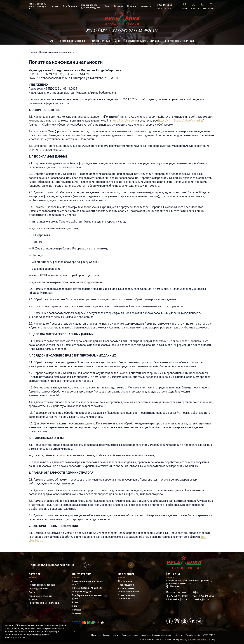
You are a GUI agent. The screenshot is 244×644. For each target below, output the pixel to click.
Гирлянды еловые (100, 41)
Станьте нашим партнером (126, 597)
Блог (107, 6)
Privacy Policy (187, 639)
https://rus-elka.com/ (124, 121)
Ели (52, 41)
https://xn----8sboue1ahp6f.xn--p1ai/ (181, 121)
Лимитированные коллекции (179, 41)
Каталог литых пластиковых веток (128, 590)
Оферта (179, 635)
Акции (55, 6)
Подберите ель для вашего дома (91, 6)
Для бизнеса (70, 6)
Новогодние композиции (72, 41)
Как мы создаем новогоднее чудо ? (38, 6)
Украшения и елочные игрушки (142, 41)
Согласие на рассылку (162, 635)
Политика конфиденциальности (105, 635)
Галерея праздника (82, 592)
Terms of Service (203, 639)
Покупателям (82, 574)
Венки (118, 41)
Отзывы (118, 6)
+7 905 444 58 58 (164, 5)
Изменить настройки (15, 638)
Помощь (132, 6)
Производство (126, 585)
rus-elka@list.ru (201, 599)
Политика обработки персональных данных (27, 635)
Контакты (146, 6)
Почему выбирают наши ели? (88, 588)
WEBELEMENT (209, 635)
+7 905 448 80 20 (204, 596)
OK (74, 632)
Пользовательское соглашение (135, 635)
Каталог (35, 574)
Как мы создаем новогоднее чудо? (88, 583)
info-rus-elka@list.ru (177, 599)
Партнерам (126, 574)
